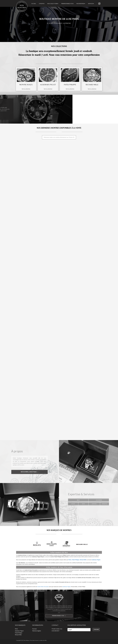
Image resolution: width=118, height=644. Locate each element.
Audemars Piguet (66, 587)
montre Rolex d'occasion (43, 587)
